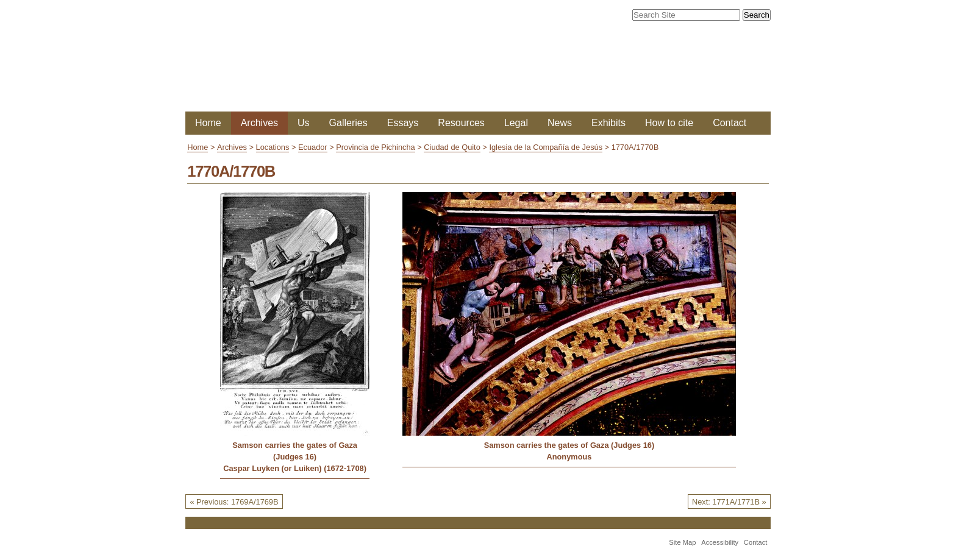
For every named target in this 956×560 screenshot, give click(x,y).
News (560, 123)
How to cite (669, 123)
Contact (729, 123)
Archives (259, 123)
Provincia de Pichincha (375, 147)
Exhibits (608, 123)
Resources (461, 123)
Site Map (682, 542)
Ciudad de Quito (452, 147)
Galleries (348, 123)
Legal (516, 123)
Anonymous (569, 457)
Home (208, 123)
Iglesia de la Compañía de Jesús (546, 147)
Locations (273, 147)
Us (304, 123)
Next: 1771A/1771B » (729, 502)
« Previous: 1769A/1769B (234, 502)
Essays (403, 123)
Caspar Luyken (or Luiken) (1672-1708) (295, 468)
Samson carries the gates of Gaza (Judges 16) (295, 451)
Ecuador (313, 147)
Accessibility (720, 542)
